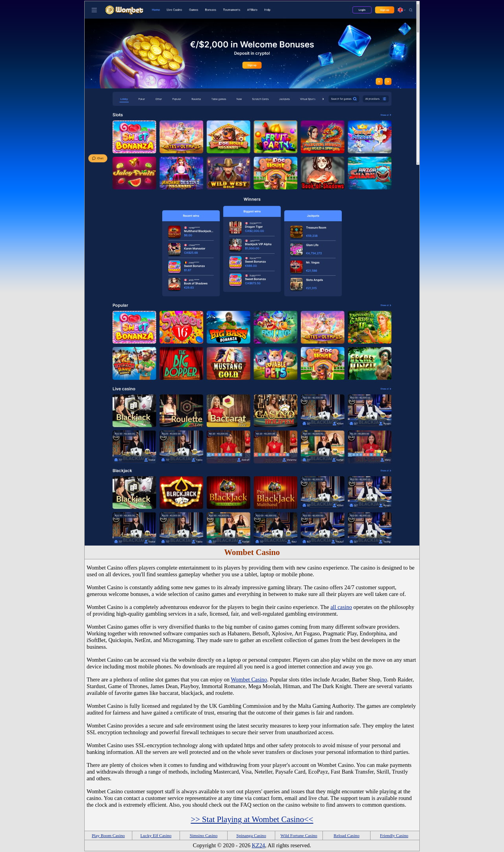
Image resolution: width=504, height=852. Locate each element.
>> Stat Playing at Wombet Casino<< (252, 819)
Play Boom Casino (108, 835)
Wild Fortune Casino (299, 835)
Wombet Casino (249, 679)
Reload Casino (346, 835)
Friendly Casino (394, 835)
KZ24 (258, 845)
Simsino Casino (204, 835)
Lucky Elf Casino (156, 835)
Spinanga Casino (251, 835)
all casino (341, 607)
